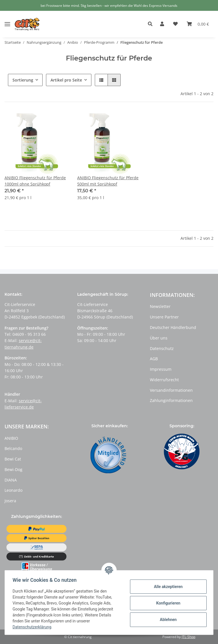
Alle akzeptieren (167, 587)
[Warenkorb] (198, 24)
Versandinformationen (171, 390)
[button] (152, 24)
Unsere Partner (164, 317)
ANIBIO (11, 438)
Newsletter (160, 306)
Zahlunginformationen (171, 400)
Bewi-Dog (13, 469)
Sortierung (23, 80)
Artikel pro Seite (66, 80)
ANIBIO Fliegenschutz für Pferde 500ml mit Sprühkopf (108, 181)
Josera (10, 501)
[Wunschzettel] (175, 24)
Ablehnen (167, 620)
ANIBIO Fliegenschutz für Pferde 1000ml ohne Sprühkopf (35, 181)
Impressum (161, 369)
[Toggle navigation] (7, 20)
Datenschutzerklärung (33, 627)
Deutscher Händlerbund (173, 327)
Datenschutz (162, 348)
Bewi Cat (13, 459)
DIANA (11, 480)
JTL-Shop (188, 637)
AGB (154, 359)
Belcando (13, 448)
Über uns (159, 338)
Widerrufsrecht (164, 380)
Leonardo (13, 490)
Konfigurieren (167, 603)
